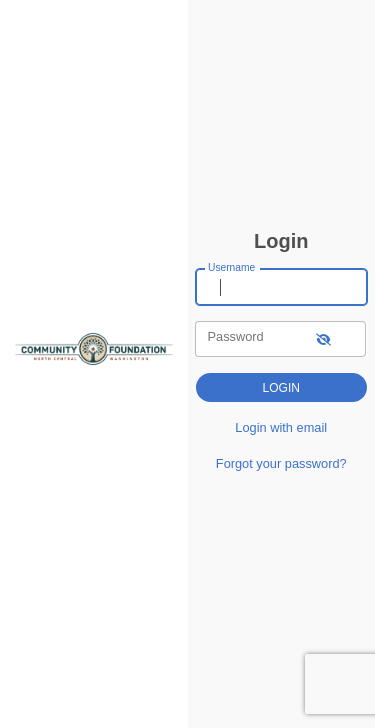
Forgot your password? (281, 463)
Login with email (281, 427)
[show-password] (323, 338)
